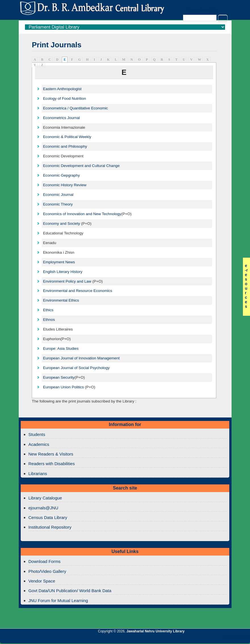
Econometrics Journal (61, 118)
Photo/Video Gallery (47, 571)
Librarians (38, 474)
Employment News (59, 262)
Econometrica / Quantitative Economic (75, 108)
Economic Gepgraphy (61, 175)
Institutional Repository (50, 527)
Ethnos (49, 320)
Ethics (48, 310)
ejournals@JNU (43, 508)
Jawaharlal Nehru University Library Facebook (219, 639)
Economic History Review (65, 185)
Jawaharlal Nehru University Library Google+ (199, 639)
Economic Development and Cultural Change (81, 166)
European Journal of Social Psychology (76, 368)
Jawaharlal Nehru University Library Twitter (209, 639)
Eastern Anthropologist (62, 89)
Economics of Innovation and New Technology (82, 214)
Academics (39, 444)
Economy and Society (61, 224)
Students (37, 434)
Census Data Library (48, 517)
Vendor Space (42, 581)
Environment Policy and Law (67, 281)
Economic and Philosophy (65, 146)
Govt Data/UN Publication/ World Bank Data (70, 591)
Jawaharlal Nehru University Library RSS (180, 639)
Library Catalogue (45, 498)
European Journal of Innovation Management (81, 358)
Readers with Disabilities (52, 464)
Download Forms (44, 561)
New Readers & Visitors (51, 454)
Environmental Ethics (61, 300)
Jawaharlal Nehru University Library (156, 631)
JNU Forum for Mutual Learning (58, 600)
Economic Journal (58, 195)
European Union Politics (63, 387)
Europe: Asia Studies (61, 349)
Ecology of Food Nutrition (64, 98)
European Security (59, 377)
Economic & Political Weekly (67, 137)
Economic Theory (58, 204)
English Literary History (63, 272)
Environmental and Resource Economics (77, 291)
